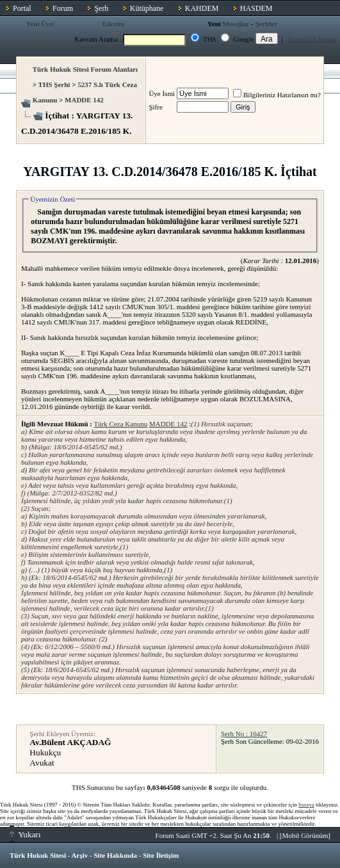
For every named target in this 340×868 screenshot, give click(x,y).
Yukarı (25, 834)
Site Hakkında (115, 855)
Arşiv (80, 855)
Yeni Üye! (41, 24)
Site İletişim (161, 855)
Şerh (101, 8)
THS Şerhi (54, 84)
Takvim (113, 24)
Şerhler (266, 24)
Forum (63, 8)
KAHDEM (202, 8)
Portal (22, 8)
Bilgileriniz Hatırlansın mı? (277, 95)
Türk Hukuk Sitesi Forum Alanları (85, 69)
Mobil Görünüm (305, 835)
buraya (306, 805)
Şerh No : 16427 (244, 734)
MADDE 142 (84, 100)
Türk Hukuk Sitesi (38, 855)
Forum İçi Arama (312, 39)
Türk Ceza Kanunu (120, 424)
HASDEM (256, 8)
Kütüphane (147, 8)
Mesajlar (236, 24)
